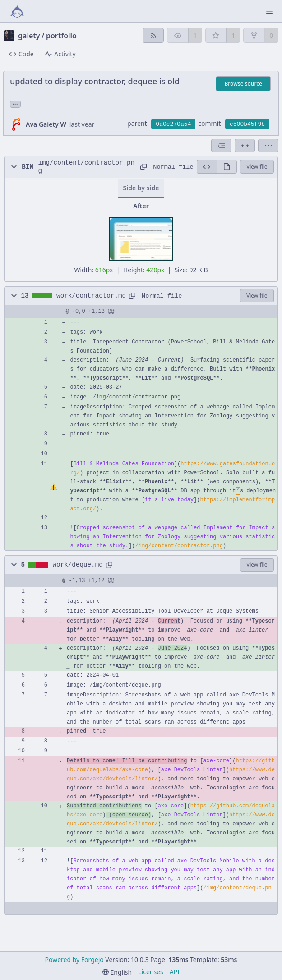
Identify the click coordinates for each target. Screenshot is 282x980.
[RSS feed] (153, 35)
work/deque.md (78, 565)
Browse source (243, 84)
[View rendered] (227, 167)
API (175, 972)
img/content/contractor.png (86, 167)
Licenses (151, 972)
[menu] (268, 146)
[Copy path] (143, 167)
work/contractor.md (91, 296)
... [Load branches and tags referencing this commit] (15, 103)
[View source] (207, 167)
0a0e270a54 (173, 124)
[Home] (17, 11)
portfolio (61, 36)
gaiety (29, 36)
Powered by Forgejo (74, 959)
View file (257, 167)
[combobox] (221, 146)
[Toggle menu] (269, 11)
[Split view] (245, 146)
